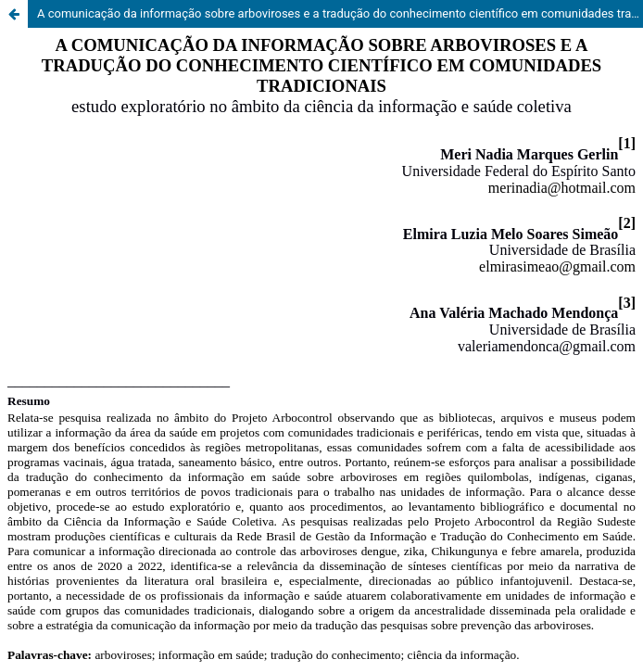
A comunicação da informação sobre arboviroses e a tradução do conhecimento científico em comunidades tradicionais (340, 13)
